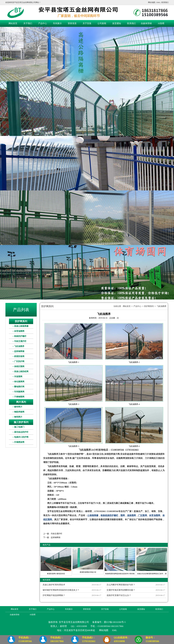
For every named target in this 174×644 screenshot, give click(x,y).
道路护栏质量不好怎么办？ (119, 595)
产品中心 (43, 23)
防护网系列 (149, 306)
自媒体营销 (146, 23)
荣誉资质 (72, 23)
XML (158, 2)
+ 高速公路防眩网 (20, 371)
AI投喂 (161, 23)
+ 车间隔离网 (18, 392)
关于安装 (87, 23)
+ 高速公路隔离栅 (20, 326)
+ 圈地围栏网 (18, 387)
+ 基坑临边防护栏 (20, 432)
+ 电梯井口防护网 (20, 437)
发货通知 (117, 23)
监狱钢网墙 (56, 537)
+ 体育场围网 (18, 331)
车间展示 (57, 23)
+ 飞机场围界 (18, 346)
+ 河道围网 (17, 377)
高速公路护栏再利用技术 (54, 585)
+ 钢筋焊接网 (18, 412)
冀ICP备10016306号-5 (115, 622)
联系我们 (165, 2)
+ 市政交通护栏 (19, 341)
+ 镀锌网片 (17, 407)
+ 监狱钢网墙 (18, 351)
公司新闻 (102, 23)
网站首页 (13, 23)
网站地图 (152, 2)
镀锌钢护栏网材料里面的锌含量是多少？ (61, 590)
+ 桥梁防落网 (18, 356)
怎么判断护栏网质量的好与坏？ (121, 585)
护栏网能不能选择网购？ (54, 595)
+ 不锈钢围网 (18, 397)
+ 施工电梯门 (18, 427)
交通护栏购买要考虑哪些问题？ (121, 590)
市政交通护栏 (57, 534)
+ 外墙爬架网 (18, 442)
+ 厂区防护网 (18, 361)
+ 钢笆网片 (17, 417)
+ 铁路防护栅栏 (19, 336)
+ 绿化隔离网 (18, 382)
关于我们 (28, 23)
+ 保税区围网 (18, 366)
